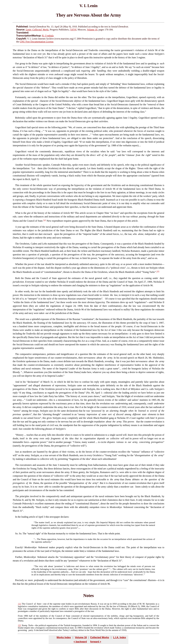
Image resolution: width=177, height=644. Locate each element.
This (17, 185)
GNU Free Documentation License (37, 42)
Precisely (20, 580)
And (17, 382)
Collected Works (100, 637)
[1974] (73, 30)
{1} (45, 220)
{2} (158, 271)
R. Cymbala (48, 36)
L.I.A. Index (120, 637)
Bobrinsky (20, 118)
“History (19, 435)
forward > (96, 642)
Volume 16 (92, 30)
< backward (80, 642)
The (15, 50)
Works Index (64, 637)
